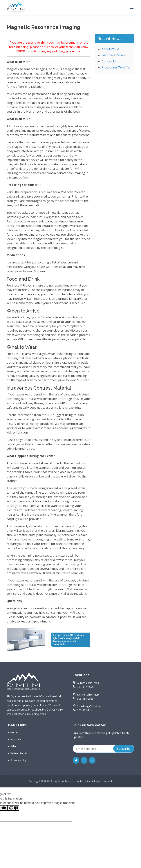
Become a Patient (114, 55)
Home (14, 733)
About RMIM (110, 49)
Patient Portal (18, 753)
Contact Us (109, 61)
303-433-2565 (83, 698)
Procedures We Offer (116, 67)
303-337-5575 (83, 686)
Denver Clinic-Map (88, 695)
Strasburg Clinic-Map (89, 706)
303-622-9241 (83, 710)
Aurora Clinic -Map (88, 683)
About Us (16, 739)
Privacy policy (18, 760)
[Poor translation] (13, 808)
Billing (14, 746)
